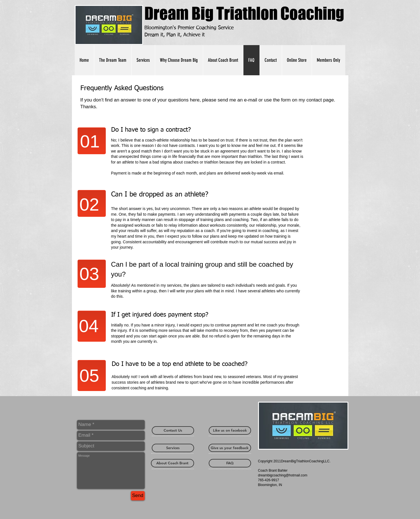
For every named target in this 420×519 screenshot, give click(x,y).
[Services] (173, 448)
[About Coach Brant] (172, 463)
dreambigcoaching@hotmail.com (283, 475)
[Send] (138, 496)
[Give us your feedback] (230, 448)
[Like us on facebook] (230, 430)
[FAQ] (230, 463)
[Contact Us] (173, 430)
